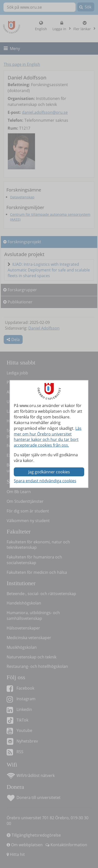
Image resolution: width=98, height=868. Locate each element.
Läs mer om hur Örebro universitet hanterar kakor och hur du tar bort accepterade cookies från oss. (48, 437)
